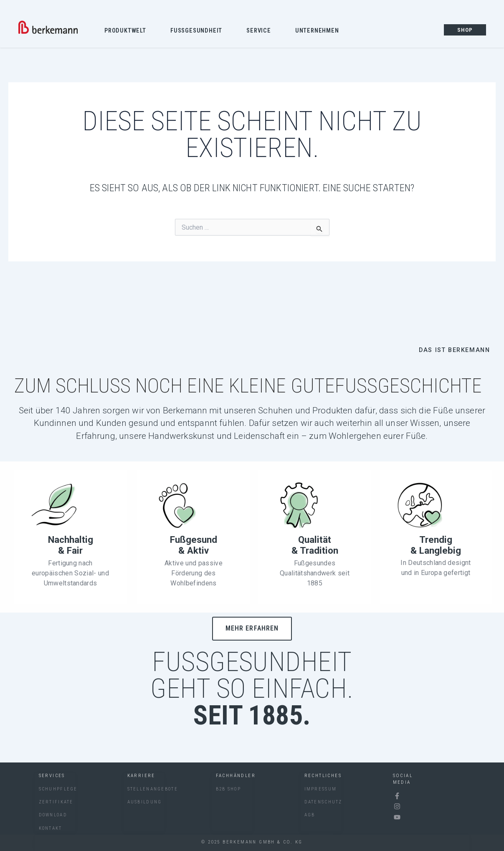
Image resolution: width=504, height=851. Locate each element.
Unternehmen (319, 31)
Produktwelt (127, 31)
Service (261, 31)
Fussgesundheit (198, 31)
